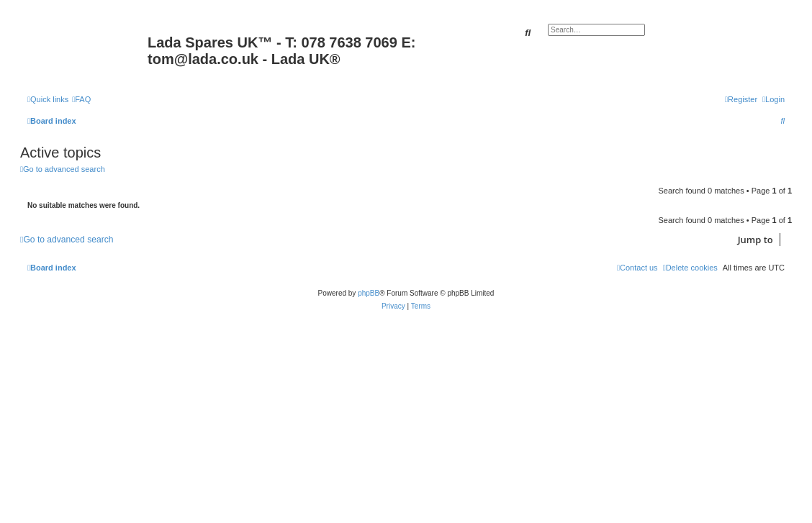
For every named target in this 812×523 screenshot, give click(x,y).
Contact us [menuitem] (637, 268)
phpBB (369, 293)
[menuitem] (81, 99)
